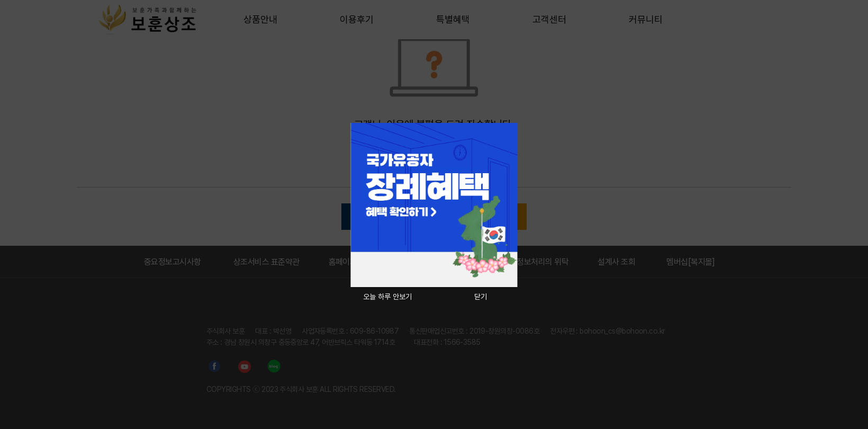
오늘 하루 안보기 (387, 297)
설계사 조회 (616, 262)
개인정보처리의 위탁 (536, 262)
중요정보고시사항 (173, 262)
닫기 (481, 297)
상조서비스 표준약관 (266, 262)
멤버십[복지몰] (691, 262)
